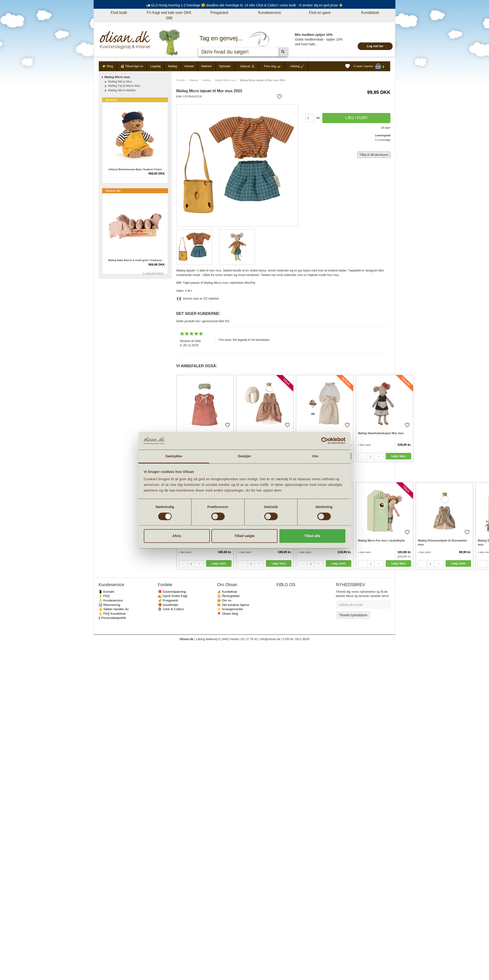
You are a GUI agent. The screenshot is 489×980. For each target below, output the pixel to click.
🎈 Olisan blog (228, 614)
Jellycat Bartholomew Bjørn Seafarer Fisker (135, 169)
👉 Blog (108, 66)
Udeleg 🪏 (297, 66)
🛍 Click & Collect (171, 609)
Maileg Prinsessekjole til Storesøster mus (442, 543)
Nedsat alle (113, 191)
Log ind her (375, 46)
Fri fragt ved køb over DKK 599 (169, 15)
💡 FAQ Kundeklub (112, 614)
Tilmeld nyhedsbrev (353, 615)
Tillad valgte (244, 536)
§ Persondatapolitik (112, 618)
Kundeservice (270, 13)
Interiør (189, 66)
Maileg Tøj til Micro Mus (124, 86)
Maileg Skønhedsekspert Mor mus (381, 433)
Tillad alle (312, 536)
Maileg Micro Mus (120, 81)
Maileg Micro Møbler (122, 90)
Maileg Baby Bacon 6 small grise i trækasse (135, 260)
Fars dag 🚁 (272, 66)
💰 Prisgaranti (168, 600)
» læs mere (364, 445)
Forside (181, 80)
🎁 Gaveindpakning (172, 592)
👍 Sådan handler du (114, 609)
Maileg (172, 66)
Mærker (207, 66)
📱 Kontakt (106, 592)
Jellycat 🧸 (247, 66)
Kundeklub (370, 13)
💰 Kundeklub (227, 592)
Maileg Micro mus (225, 80)
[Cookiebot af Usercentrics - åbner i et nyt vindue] (325, 441)
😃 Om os (224, 600)
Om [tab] (315, 456)
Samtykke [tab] (174, 456)
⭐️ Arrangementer (230, 609)
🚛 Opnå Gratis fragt (173, 596)
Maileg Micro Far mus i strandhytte (381, 541)
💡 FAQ (104, 596)
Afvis (177, 536)
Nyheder (225, 66)
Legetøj (155, 66)
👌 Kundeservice (111, 600)
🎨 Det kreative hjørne (233, 605)
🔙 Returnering (109, 605)
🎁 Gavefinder (168, 605)
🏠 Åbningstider (228, 596)
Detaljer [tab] (244, 456)
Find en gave (320, 13)
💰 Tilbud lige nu (132, 66)
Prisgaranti (219, 13)
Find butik (119, 13)
